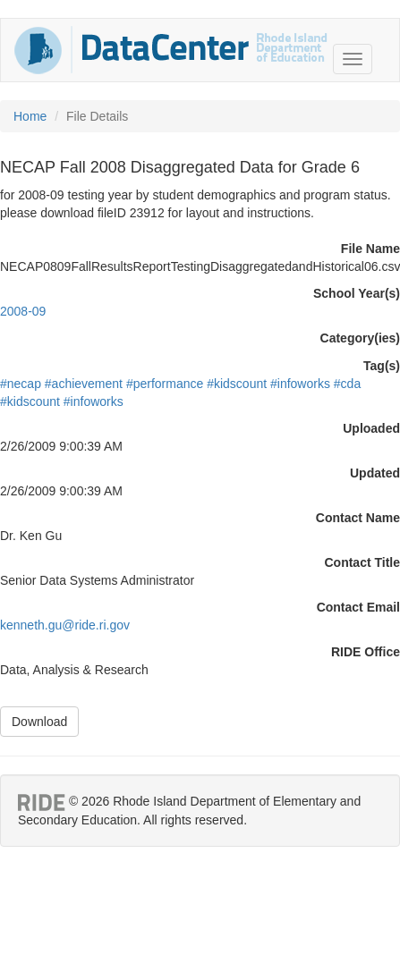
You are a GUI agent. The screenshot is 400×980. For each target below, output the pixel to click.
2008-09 (23, 311)
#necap (21, 384)
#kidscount (237, 384)
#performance (165, 384)
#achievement (84, 384)
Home (30, 116)
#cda (347, 384)
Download (39, 722)
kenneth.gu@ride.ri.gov (65, 625)
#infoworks (300, 384)
